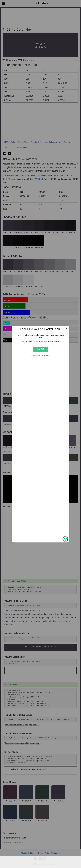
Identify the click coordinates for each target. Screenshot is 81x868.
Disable (41, 349)
